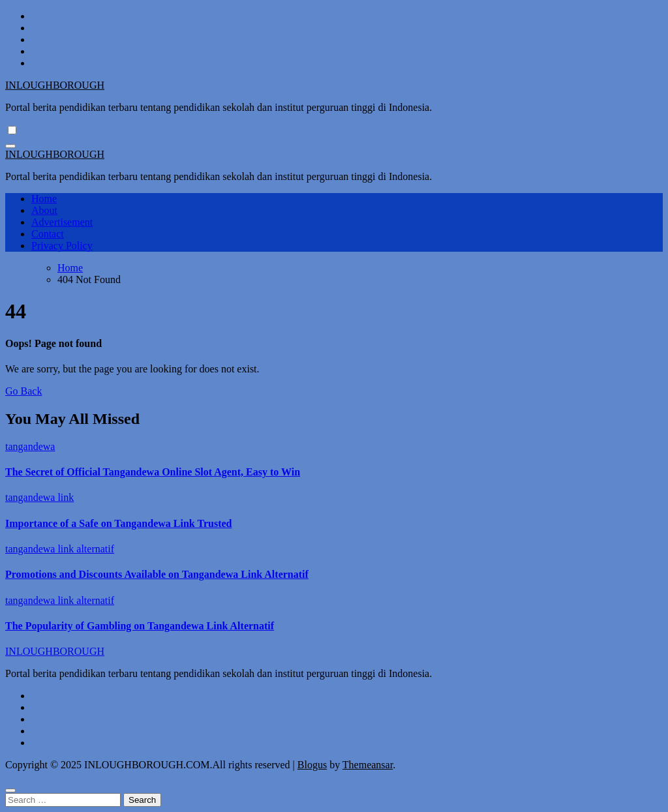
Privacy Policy (62, 246)
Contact (48, 234)
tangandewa (30, 446)
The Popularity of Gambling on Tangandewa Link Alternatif (140, 626)
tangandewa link (39, 497)
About (44, 210)
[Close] (10, 790)
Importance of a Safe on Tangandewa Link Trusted (118, 523)
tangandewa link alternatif (60, 549)
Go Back (23, 391)
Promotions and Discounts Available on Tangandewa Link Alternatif (157, 574)
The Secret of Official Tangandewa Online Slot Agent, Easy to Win (153, 472)
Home (44, 199)
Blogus (312, 765)
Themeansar (368, 765)
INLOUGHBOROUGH (55, 85)
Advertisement (62, 222)
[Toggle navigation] (10, 146)
